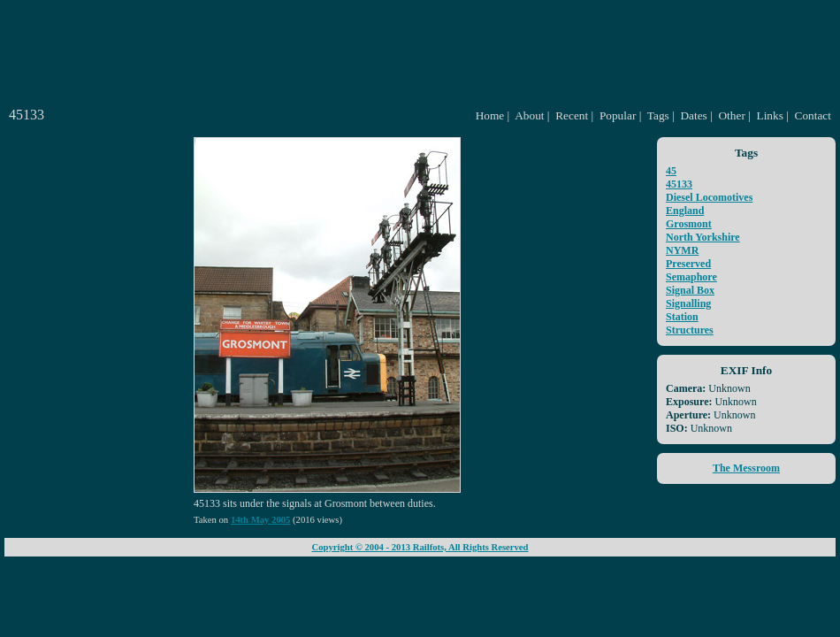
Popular (618, 115)
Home (490, 115)
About (529, 115)
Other (731, 115)
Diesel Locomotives (709, 197)
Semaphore (691, 277)
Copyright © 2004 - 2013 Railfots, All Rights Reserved (420, 547)
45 (671, 171)
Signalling (688, 303)
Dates (693, 115)
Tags (658, 115)
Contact (813, 115)
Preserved (688, 264)
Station (682, 317)
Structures (690, 330)
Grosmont (689, 224)
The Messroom (746, 468)
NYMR (682, 250)
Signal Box (690, 290)
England (685, 211)
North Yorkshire (703, 237)
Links (770, 115)
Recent (572, 115)
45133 (679, 184)
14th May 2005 (261, 520)
